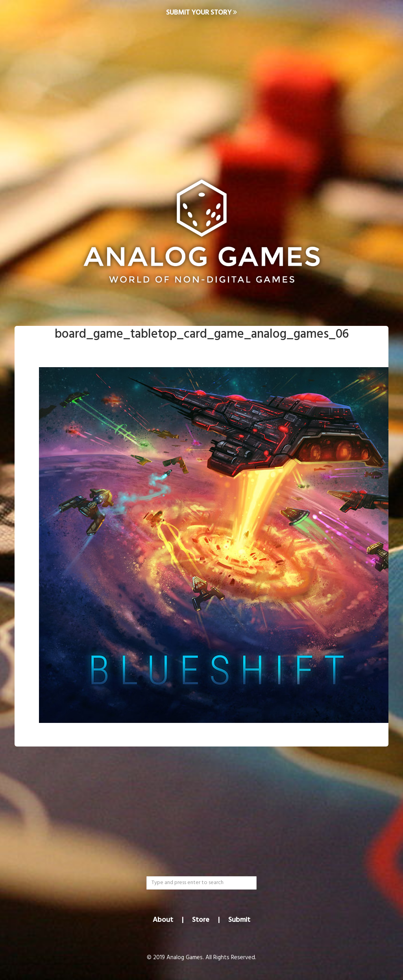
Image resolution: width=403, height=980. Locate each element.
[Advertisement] (201, 89)
